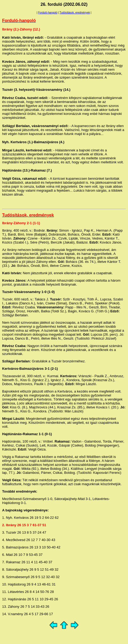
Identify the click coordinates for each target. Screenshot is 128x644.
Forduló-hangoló (48, 13)
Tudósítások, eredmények (75, 13)
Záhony (20, 223)
